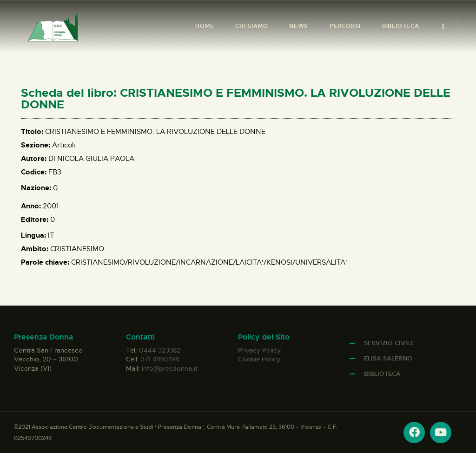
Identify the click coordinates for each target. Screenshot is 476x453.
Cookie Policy (259, 359)
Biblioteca (382, 374)
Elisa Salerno (388, 358)
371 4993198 (160, 359)
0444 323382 (160, 350)
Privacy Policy (259, 350)
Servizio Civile (389, 343)
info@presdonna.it (170, 368)
